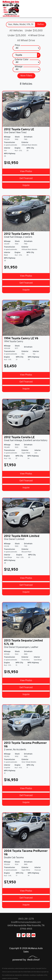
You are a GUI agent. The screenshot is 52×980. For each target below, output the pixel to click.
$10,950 (11, 163)
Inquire (26, 185)
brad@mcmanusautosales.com (26, 922)
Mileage (19, 67)
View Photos (26, 172)
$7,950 (10, 465)
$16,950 (11, 780)
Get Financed (26, 178)
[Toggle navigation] (47, 9)
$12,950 (11, 570)
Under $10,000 (34, 31)
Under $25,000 (17, 36)
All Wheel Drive (26, 41)
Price (17, 45)
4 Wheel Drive (36, 36)
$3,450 (10, 366)
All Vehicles (16, 31)
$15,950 (11, 672)
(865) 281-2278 (26, 919)
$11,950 (11, 268)
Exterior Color (22, 60)
